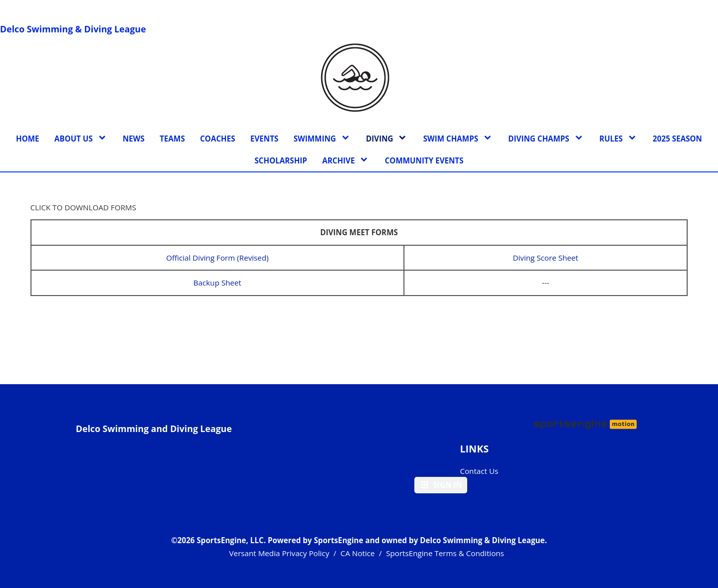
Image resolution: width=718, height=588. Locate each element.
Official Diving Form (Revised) (217, 258)
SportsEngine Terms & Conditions (445, 553)
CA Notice (358, 553)
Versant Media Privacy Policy (279, 553)
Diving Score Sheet (545, 258)
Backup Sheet (217, 283)
